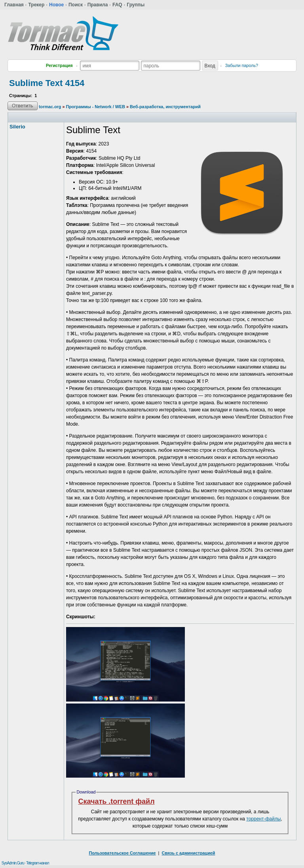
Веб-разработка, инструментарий (165, 107)
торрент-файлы (263, 819)
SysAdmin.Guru (13, 863)
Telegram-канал (38, 863)
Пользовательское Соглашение (123, 853)
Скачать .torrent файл (116, 801)
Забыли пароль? (242, 65)
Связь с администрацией (188, 853)
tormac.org (50, 107)
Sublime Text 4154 (47, 83)
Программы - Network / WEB (95, 107)
